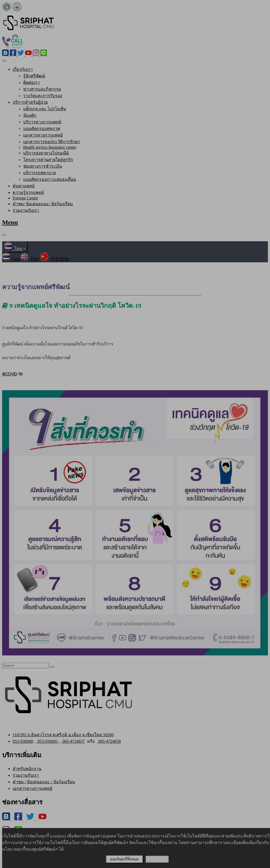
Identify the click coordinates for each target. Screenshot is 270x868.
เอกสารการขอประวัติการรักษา (52, 142)
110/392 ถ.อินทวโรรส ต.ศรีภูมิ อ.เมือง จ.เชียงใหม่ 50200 (63, 735)
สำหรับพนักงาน (27, 769)
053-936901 (47, 741)
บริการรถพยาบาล (40, 173)
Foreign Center (25, 198)
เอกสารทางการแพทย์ (43, 135)
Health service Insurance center (50, 147)
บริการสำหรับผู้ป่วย (30, 102)
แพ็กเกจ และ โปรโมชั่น (45, 109)
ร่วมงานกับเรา (26, 210)
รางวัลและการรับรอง (43, 96)
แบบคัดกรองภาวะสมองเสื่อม (50, 179)
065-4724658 (109, 741)
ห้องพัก (30, 115)
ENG (30, 259)
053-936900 (23, 741)
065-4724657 (73, 741)
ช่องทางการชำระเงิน (43, 166)
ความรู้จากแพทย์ (28, 192)
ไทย (15, 249)
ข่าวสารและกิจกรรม (42, 89)
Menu (10, 222)
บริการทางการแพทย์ (42, 122)
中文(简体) (55, 259)
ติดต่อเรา (32, 82)
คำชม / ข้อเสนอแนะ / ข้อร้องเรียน (44, 782)
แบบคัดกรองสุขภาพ (42, 129)
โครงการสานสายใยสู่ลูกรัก (48, 160)
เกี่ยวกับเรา (23, 69)
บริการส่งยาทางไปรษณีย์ (46, 153)
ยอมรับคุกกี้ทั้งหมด (124, 859)
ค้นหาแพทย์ (24, 186)
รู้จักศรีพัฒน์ (34, 76)
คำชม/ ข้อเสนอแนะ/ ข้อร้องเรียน (43, 204)
